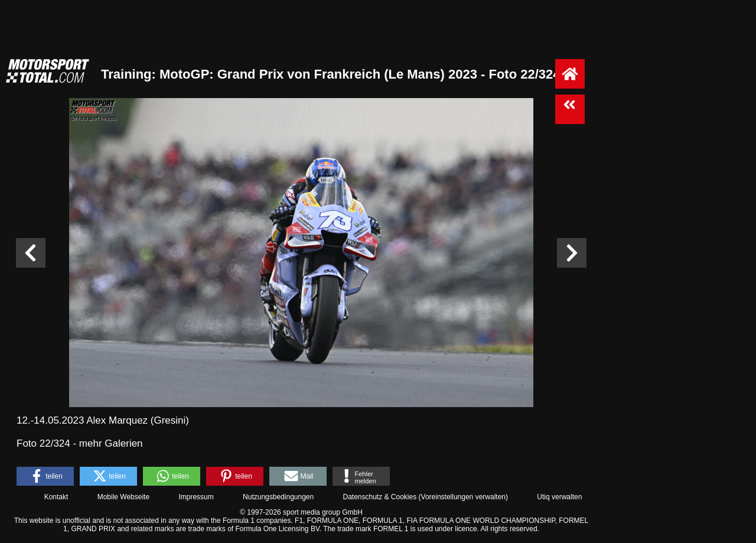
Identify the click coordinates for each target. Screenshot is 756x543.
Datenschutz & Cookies (379, 497)
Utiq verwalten (559, 497)
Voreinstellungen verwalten (463, 497)
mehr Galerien (111, 443)
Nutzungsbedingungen (278, 497)
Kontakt (56, 497)
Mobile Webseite (124, 497)
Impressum (196, 497)
